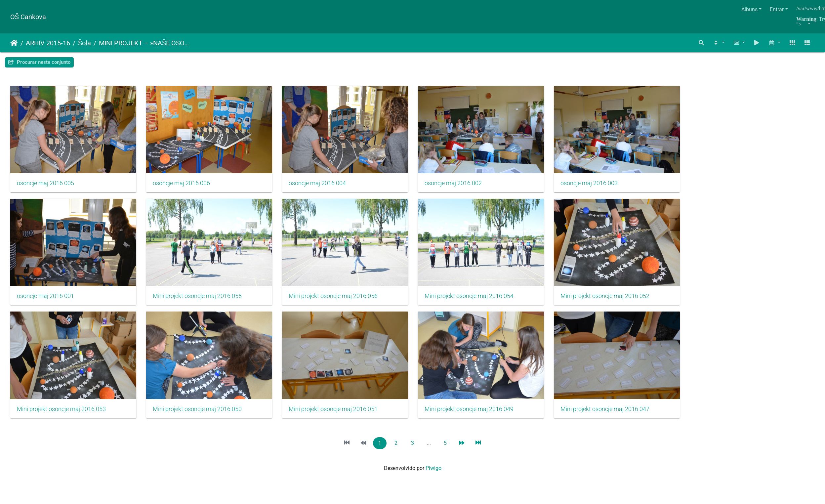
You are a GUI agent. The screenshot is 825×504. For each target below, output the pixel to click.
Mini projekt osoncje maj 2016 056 (339, 300)
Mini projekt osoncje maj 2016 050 (200, 415)
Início (14, 43)
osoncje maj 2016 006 (184, 185)
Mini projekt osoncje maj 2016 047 (617, 415)
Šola (84, 43)
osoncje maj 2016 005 (45, 185)
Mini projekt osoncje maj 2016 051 (339, 415)
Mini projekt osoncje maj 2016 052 (617, 300)
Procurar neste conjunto (39, 62)
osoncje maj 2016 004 (323, 185)
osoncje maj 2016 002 (462, 185)
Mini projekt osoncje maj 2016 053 (61, 415)
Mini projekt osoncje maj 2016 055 (200, 300)
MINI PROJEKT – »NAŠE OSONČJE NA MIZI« (144, 43)
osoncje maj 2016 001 (45, 300)
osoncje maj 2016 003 (601, 185)
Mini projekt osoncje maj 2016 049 (478, 415)
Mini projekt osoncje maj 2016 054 (478, 300)
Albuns (749, 9)
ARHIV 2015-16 (48, 43)
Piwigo (433, 474)
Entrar (777, 9)
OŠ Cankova (28, 17)
